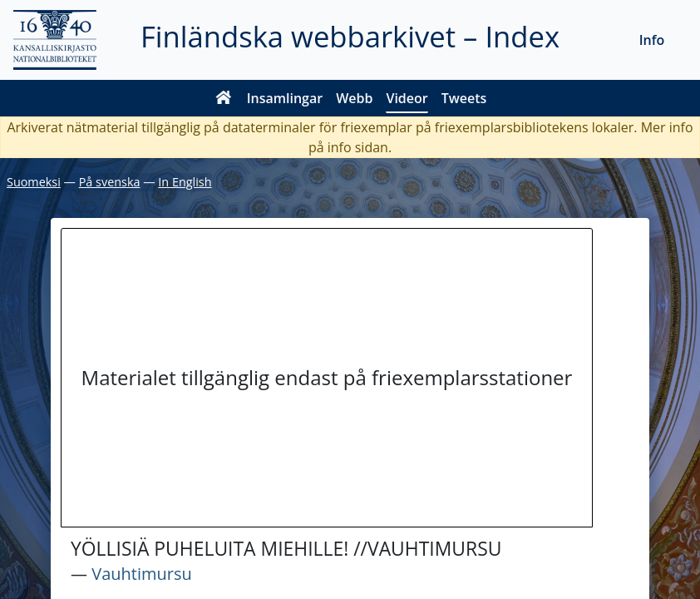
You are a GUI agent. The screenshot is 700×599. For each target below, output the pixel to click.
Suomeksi (34, 182)
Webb (354, 98)
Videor (407, 98)
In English (185, 182)
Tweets (464, 98)
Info (652, 40)
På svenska (110, 182)
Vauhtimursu (142, 574)
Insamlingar (285, 98)
